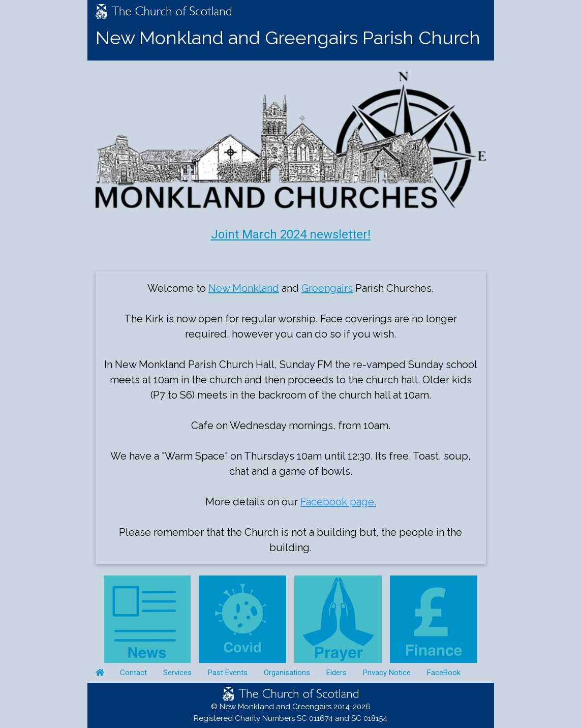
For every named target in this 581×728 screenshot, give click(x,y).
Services (177, 673)
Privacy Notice (387, 673)
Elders (337, 673)
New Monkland (244, 288)
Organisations (287, 673)
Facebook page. (338, 502)
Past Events (228, 673)
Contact (133, 673)
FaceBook (444, 673)
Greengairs (327, 288)
